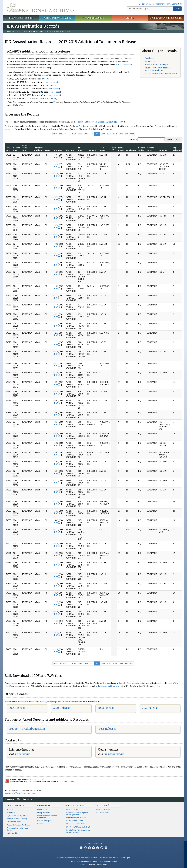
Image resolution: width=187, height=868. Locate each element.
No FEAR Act (117, 858)
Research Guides (75, 806)
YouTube (98, 848)
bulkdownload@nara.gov (109, 686)
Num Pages (121, 149)
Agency (48, 150)
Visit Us (130, 18)
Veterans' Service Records (57, 18)
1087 (92, 134)
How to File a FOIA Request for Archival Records (78, 831)
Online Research (16, 806)
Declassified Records (75, 821)
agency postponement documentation (62, 702)
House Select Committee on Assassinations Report (157, 69)
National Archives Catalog (17, 819)
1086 (86, 134)
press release (48, 79)
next (127, 134)
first (55, 134)
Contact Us (177, 4)
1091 (115, 134)
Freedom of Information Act (101, 858)
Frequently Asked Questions (27, 729)
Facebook (81, 848)
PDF (56, 157)
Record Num (16, 149)
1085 (80, 134)
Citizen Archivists (147, 4)
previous (63, 134)
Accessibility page (67, 781)
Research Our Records (21, 18)
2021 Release (150, 708)
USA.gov (126, 858)
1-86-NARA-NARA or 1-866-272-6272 (94, 864)
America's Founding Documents (166, 18)
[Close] (184, 844)
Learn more (164, 863)
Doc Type (70, 150)
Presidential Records (15, 822)
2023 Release (61, 708)
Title (114, 149)
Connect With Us (94, 844)
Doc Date (58, 150)
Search (177, 9)
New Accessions (102, 813)
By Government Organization (18, 816)
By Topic (10, 809)
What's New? (102, 806)
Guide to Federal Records (76, 818)
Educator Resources (94, 18)
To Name (91, 150)
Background (150, 61)
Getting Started (72, 809)
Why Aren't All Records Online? (78, 827)
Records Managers (44, 821)
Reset (178, 140)
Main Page (149, 58)
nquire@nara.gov (23, 754)
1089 (103, 134)
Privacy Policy (83, 858)
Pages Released (177, 149)
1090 (109, 134)
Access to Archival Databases (19, 825)
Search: (134, 139)
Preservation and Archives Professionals (47, 817)
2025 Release (17, 708)
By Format (11, 813)
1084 (74, 134)
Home (9, 32)
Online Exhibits (13, 833)
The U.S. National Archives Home (40, 8)
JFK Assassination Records (43, 32)
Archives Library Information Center (18, 829)
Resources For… (45, 806)
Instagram (89, 848)
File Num (80, 149)
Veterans (40, 824)
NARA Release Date (26, 148)
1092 (121, 134)
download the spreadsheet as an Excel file (97, 122)
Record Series (142, 149)
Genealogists (42, 809)
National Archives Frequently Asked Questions (77, 814)
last (132, 134)
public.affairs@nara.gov (114, 754)
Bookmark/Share (163, 4)
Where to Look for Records (77, 824)
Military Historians (44, 813)
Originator (131, 150)
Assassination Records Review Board (161, 73)
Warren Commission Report (157, 64)
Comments (164, 150)
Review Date (150, 149)
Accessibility (72, 858)
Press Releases (107, 729)
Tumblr (94, 848)
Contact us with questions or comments (20, 793)
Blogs (102, 848)
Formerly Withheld (38, 149)
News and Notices (103, 809)
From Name (102, 149)
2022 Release (106, 708)
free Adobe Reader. (35, 779)
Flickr (106, 848)
